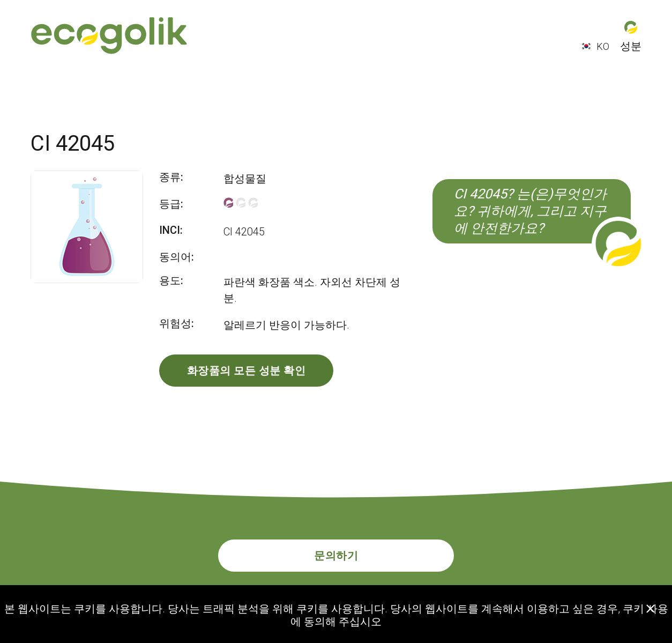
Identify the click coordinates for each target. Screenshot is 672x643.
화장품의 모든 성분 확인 (247, 371)
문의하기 (336, 556)
